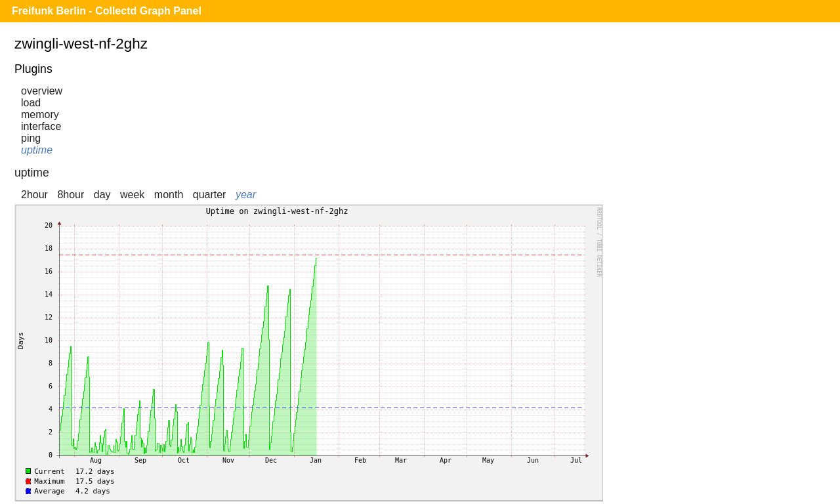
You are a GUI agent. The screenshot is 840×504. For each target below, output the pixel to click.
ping (31, 138)
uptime (37, 150)
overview (42, 91)
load (31, 103)
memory (40, 115)
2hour (34, 195)
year (246, 195)
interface (41, 126)
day (102, 195)
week (132, 195)
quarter (210, 195)
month (169, 195)
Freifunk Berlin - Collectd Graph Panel (107, 11)
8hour (71, 195)
